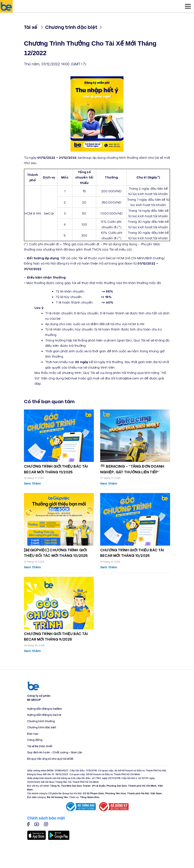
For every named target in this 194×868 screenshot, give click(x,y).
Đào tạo (33, 734)
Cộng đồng (35, 740)
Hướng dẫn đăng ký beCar (44, 715)
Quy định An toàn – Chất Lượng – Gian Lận (55, 752)
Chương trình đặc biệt (71, 27)
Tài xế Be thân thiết (40, 746)
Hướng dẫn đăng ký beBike (44, 709)
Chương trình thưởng (41, 721)
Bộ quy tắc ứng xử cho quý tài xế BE (50, 759)
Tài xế (31, 27)
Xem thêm (32, 483)
